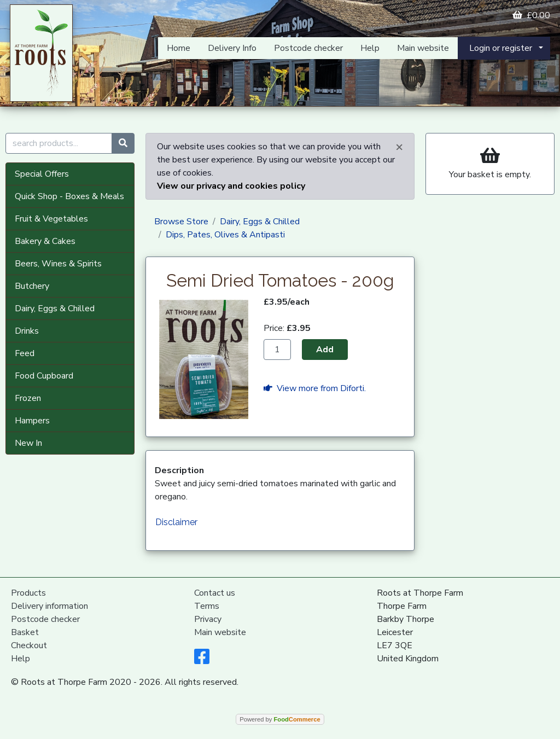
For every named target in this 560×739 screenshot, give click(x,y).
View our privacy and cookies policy (231, 186)
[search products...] (59, 143)
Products (28, 593)
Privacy (208, 619)
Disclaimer (176, 522)
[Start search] (123, 143)
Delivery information (49, 606)
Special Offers (42, 174)
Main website (423, 48)
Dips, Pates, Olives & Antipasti (225, 235)
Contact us (215, 593)
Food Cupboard (44, 376)
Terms (207, 606)
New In (28, 443)
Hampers (32, 421)
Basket (25, 632)
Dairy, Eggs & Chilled (55, 309)
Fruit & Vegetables (51, 219)
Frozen (28, 398)
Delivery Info (232, 48)
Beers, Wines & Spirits (58, 264)
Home (179, 48)
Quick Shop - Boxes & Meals (69, 196)
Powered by (280, 719)
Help (370, 48)
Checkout (29, 645)
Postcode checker (308, 48)
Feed (25, 353)
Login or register (501, 48)
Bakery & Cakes (45, 241)
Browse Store (181, 222)
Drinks (27, 331)
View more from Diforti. (315, 388)
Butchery (32, 286)
